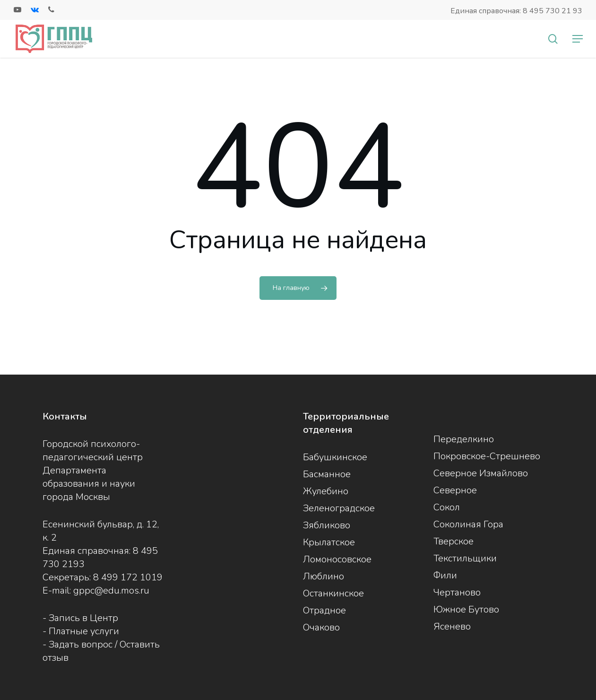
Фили (445, 575)
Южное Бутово (466, 609)
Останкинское (333, 593)
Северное (455, 490)
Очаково (321, 627)
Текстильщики (465, 558)
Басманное (327, 474)
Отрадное (324, 610)
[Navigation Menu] (578, 39)
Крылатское (329, 542)
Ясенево (452, 626)
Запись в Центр (83, 618)
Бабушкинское (335, 457)
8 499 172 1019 (128, 577)
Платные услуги (84, 631)
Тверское (453, 541)
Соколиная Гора (468, 524)
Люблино (324, 576)
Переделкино (464, 439)
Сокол (447, 507)
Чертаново (457, 592)
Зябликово (327, 525)
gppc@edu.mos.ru (111, 591)
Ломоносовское (337, 559)
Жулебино (326, 491)
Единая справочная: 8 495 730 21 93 (516, 11)
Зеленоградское (339, 508)
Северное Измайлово (481, 473)
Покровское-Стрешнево (487, 456)
